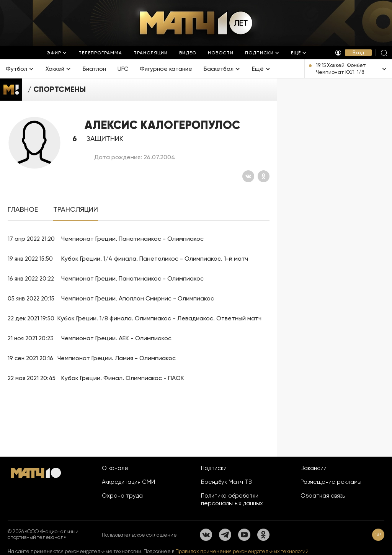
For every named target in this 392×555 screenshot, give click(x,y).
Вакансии (314, 468)
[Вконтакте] (248, 176)
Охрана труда (122, 496)
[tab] (23, 210)
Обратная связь (323, 496)
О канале (115, 468)
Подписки (214, 468)
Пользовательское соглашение (139, 535)
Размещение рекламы (331, 482)
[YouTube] (244, 535)
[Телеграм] (225, 535)
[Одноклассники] (264, 176)
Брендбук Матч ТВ (226, 482)
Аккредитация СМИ (128, 482)
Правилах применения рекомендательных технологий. (243, 551)
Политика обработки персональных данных (232, 499)
